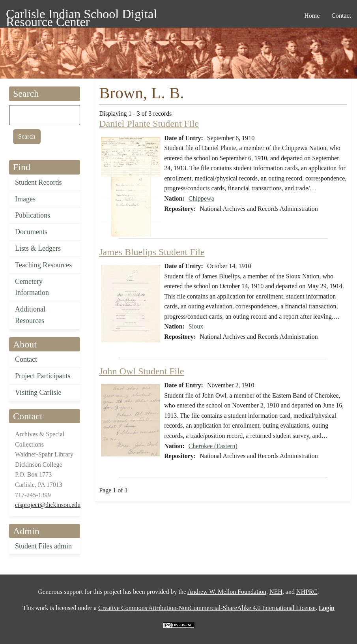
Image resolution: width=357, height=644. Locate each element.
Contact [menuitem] (341, 16)
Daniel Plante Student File (149, 124)
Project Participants (43, 376)
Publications (33, 215)
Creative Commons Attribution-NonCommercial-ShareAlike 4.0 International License (207, 608)
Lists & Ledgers (38, 248)
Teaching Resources (43, 265)
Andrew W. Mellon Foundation (227, 592)
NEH (276, 592)
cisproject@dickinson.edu (48, 505)
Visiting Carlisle (38, 392)
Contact (26, 359)
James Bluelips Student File (152, 252)
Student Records (38, 182)
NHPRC (307, 592)
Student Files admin (43, 546)
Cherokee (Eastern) (213, 446)
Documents (31, 232)
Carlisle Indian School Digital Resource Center (81, 15)
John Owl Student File (141, 371)
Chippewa (201, 198)
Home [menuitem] (312, 16)
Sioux (196, 326)
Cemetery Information (32, 287)
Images (25, 199)
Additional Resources (30, 315)
